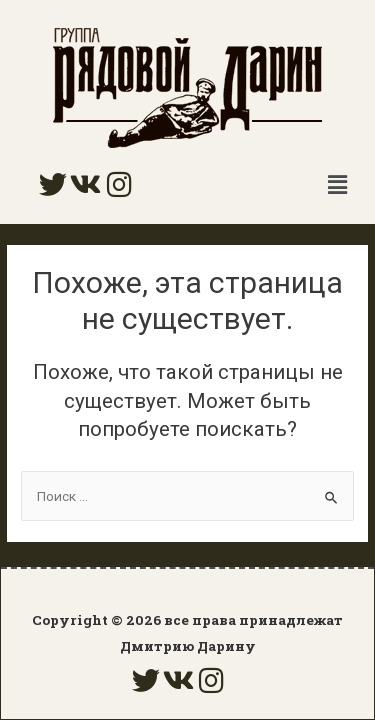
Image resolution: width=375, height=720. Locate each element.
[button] (338, 185)
